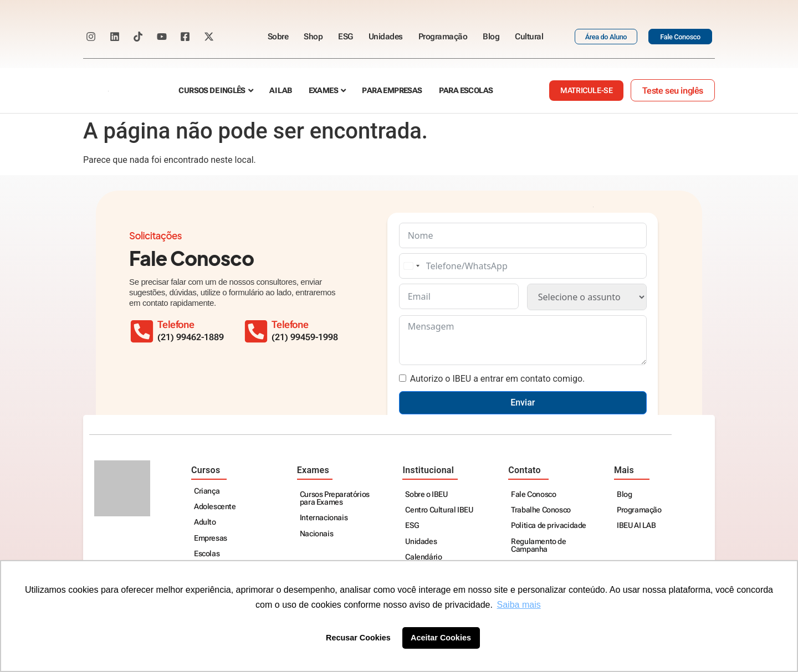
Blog (491, 37)
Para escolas (466, 91)
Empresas (211, 538)
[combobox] (411, 266)
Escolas (207, 554)
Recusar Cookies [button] (358, 638)
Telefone (290, 325)
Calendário (423, 557)
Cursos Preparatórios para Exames (335, 498)
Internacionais (324, 518)
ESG (346, 37)
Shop (313, 37)
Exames (323, 91)
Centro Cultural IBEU (439, 510)
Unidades (386, 37)
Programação (443, 37)
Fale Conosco (533, 494)
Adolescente (215, 507)
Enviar (523, 402)
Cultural (529, 37)
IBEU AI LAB (636, 525)
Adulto (205, 522)
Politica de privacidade (549, 525)
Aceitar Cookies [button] (441, 638)
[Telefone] (256, 331)
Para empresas (392, 91)
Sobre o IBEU (426, 494)
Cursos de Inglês (212, 91)
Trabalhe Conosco (541, 510)
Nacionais (316, 534)
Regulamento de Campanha (538, 545)
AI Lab (280, 91)
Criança (207, 491)
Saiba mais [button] (519, 605)
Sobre (278, 37)
